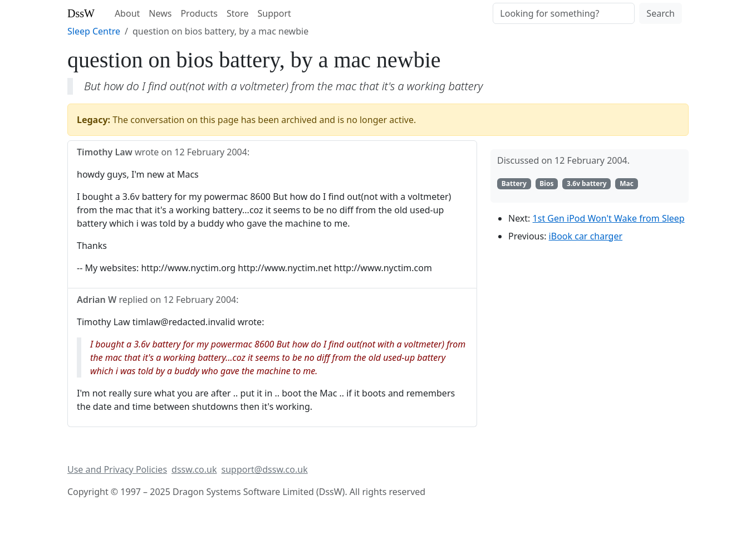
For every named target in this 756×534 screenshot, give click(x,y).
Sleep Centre (94, 31)
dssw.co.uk (194, 469)
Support (274, 13)
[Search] (564, 13)
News (160, 13)
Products (199, 13)
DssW (81, 13)
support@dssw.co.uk (265, 469)
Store (238, 13)
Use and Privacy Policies (117, 469)
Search (661, 13)
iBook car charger (586, 236)
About (127, 13)
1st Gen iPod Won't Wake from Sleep (609, 218)
